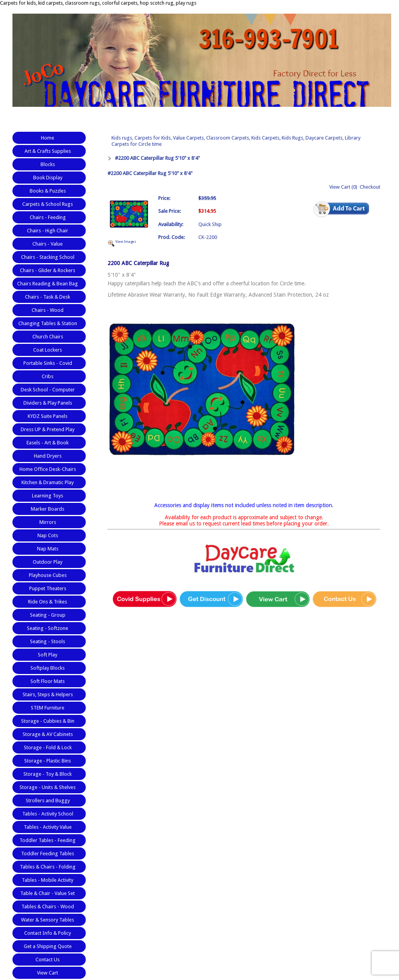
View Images (126, 242)
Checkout (370, 187)
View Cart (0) (343, 187)
